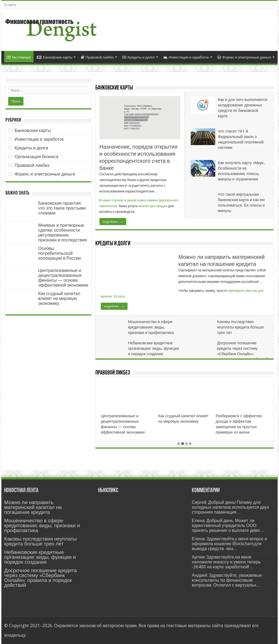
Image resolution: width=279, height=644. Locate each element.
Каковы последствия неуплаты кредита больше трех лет (240, 327)
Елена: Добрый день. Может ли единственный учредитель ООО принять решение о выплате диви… (228, 525)
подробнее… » (113, 222)
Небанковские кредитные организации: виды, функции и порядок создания (154, 348)
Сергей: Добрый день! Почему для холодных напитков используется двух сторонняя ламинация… (231, 507)
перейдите (236, 291)
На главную (19, 57)
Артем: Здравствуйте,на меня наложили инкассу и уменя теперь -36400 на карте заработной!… (226, 562)
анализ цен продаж (153, 206)
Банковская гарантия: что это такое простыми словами (62, 208)
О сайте (10, 5)
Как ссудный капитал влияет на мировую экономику (59, 298)
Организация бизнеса (37, 157)
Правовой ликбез (97, 57)
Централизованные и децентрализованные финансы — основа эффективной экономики (63, 278)
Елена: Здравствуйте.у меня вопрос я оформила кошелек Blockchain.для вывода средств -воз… (229, 544)
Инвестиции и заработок (186, 57)
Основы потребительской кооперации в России (60, 253)
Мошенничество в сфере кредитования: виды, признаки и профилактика (151, 327)
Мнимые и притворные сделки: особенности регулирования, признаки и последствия (63, 233)
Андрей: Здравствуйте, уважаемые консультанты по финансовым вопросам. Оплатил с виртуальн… (227, 580)
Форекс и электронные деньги (244, 57)
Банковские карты (54, 57)
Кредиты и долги (138, 57)
